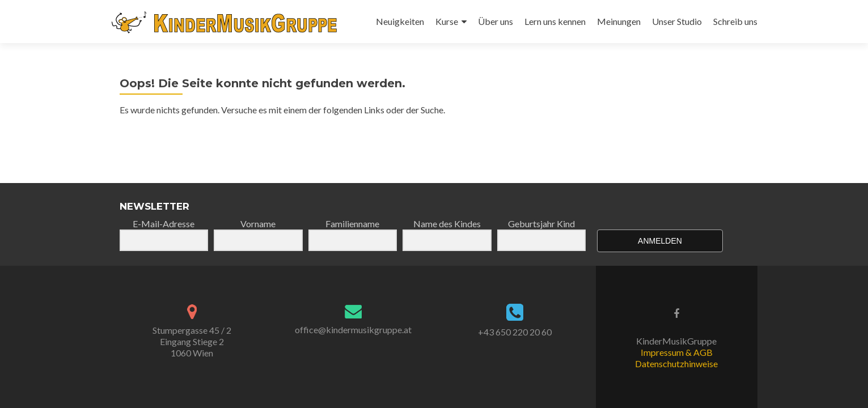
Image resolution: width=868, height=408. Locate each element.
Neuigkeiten (400, 21)
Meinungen (619, 21)
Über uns (496, 21)
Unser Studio (677, 21)
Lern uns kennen (555, 21)
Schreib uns (735, 21)
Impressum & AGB (677, 352)
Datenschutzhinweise (676, 364)
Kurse (447, 21)
